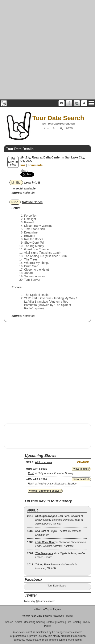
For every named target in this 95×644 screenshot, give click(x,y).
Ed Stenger (58, 632)
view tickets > (82, 469)
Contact (50, 622)
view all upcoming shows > (45, 491)
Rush (15, 202)
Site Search (73, 622)
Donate (60, 622)
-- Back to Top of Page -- (47, 609)
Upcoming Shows (34, 622)
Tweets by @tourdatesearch (40, 601)
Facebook (58, 616)
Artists (18, 622)
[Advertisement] (47, 50)
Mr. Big (16, 182)
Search (9, 622)
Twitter (69, 616)
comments (35, 165)
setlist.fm (29, 193)
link (23, 165)
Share (24, 171)
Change (83, 462)
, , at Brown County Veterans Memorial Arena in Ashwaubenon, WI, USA (59, 520)
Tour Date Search (57, 586)
